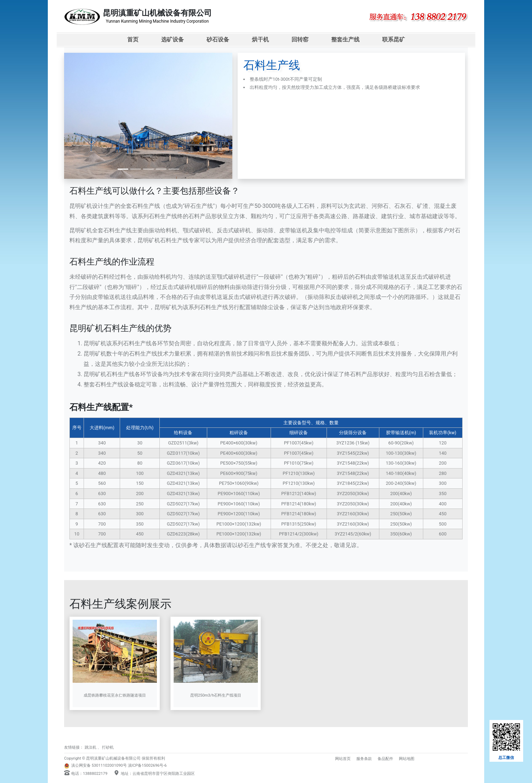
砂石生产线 (93, 545)
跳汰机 (90, 747)
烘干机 (260, 39)
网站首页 (343, 759)
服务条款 (364, 759)
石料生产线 (146, 206)
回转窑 (300, 39)
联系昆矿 (394, 39)
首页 (133, 39)
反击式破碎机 (234, 230)
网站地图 (407, 759)
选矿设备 (172, 39)
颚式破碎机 (197, 230)
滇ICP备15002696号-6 (147, 765)
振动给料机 (163, 230)
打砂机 (108, 747)
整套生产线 (345, 39)
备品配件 (385, 759)
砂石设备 (218, 39)
